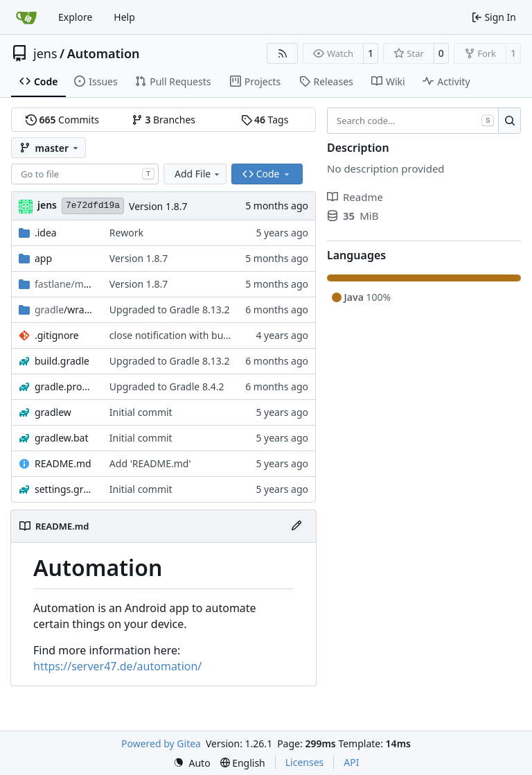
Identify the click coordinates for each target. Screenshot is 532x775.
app (43, 258)
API (351, 762)
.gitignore (57, 335)
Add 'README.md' (150, 463)
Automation (104, 53)
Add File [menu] (198, 174)
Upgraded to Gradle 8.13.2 (170, 310)
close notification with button (176, 335)
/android (65, 284)
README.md (63, 463)
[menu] (192, 763)
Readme (355, 197)
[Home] (26, 17)
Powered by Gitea (161, 743)
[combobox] (85, 174)
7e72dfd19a (93, 206)
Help (124, 17)
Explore (75, 17)
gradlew (53, 412)
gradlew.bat (62, 438)
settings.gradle (65, 489)
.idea (46, 233)
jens (45, 53)
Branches (163, 120)
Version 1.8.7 (158, 206)
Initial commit (141, 412)
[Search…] (509, 121)
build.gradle (62, 361)
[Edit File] (296, 526)
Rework (126, 233)
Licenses (305, 762)
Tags (265, 120)
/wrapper (65, 310)
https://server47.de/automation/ (117, 666)
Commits (62, 120)
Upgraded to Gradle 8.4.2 (167, 386)
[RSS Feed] (283, 53)
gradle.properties (65, 386)
